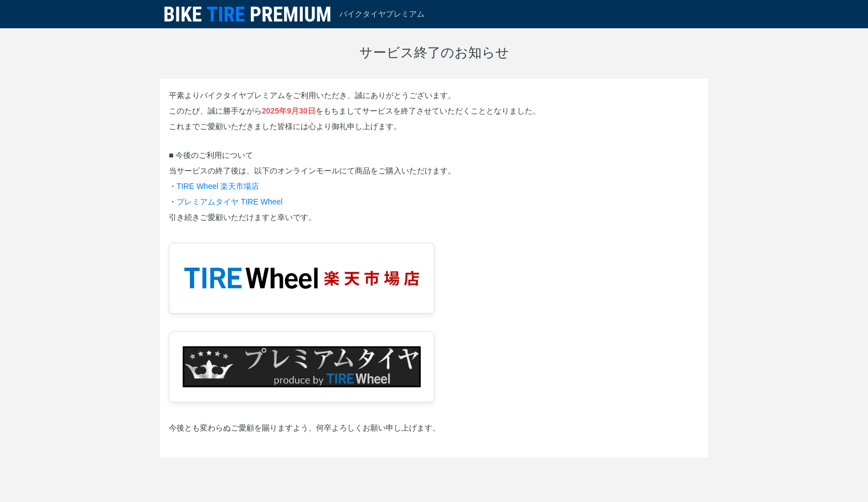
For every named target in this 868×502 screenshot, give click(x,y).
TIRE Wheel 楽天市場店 (218, 186)
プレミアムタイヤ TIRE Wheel (229, 202)
